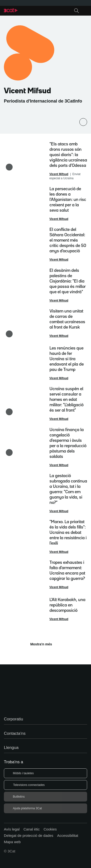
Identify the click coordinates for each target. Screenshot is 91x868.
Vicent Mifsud (59, 174)
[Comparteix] (83, 122)
